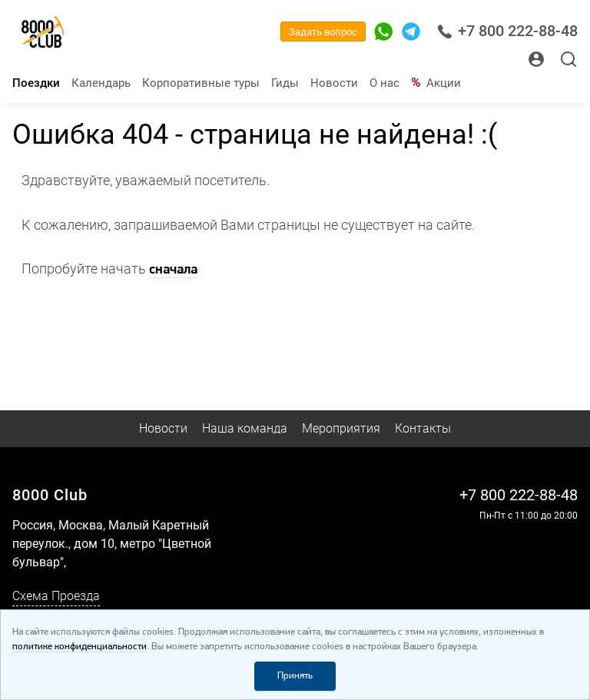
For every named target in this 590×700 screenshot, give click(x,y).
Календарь (101, 83)
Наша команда (245, 428)
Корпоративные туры (201, 83)
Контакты (423, 428)
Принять (295, 676)
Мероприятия (341, 428)
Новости (334, 83)
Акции (444, 83)
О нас (384, 83)
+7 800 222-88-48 (507, 31)
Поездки (36, 83)
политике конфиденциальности (80, 647)
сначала (173, 270)
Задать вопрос (323, 32)
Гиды (285, 83)
